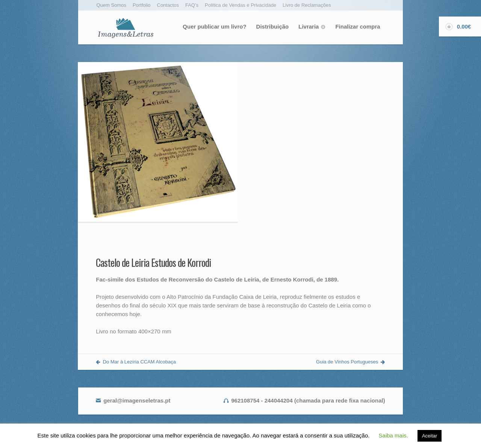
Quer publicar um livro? (214, 26)
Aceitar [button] (430, 436)
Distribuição (273, 26)
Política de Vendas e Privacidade (240, 5)
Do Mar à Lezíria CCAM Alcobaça (139, 362)
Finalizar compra (358, 26)
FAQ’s (192, 5)
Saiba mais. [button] (393, 435)
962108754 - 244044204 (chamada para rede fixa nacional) (308, 400)
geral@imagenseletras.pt (137, 400)
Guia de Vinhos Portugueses (347, 362)
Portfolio (142, 5)
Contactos (168, 5)
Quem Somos (111, 5)
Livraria (309, 26)
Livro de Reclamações (307, 5)
